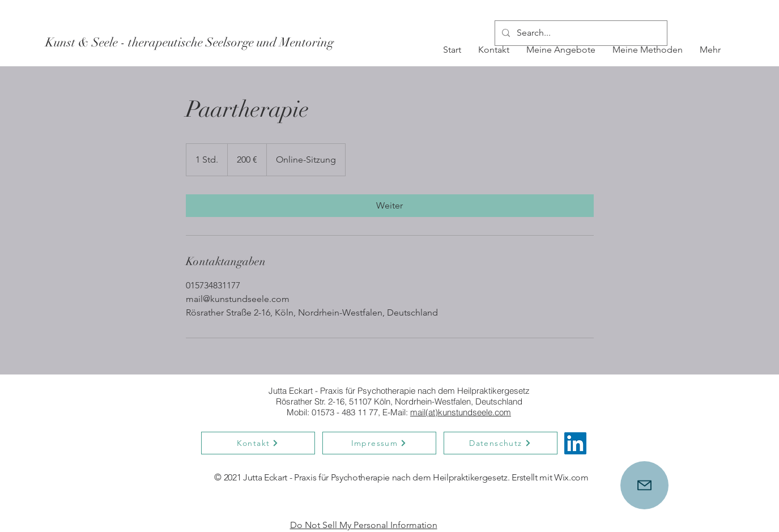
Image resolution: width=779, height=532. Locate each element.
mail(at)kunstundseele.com (461, 412)
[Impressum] (379, 443)
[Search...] (580, 33)
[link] (390, 206)
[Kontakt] (258, 443)
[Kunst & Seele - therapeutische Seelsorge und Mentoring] (190, 42)
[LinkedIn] (575, 443)
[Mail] (644, 485)
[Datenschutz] (501, 443)
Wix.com (572, 477)
